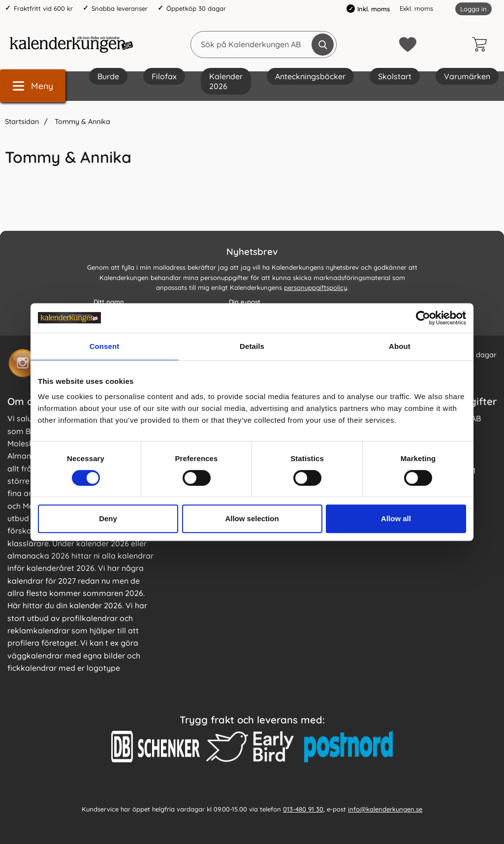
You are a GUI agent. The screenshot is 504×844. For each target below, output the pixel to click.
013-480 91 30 (303, 809)
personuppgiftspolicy (315, 287)
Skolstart (395, 76)
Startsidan (22, 122)
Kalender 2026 (226, 81)
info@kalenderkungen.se (385, 809)
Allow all (396, 518)
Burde (108, 76)
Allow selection (252, 518)
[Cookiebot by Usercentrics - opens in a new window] (423, 318)
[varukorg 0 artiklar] (482, 44)
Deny (108, 518)
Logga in (473, 9)
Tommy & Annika (81, 122)
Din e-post (245, 302)
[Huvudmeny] (33, 86)
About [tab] (400, 346)
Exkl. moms (416, 8)
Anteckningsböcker (310, 76)
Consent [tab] (105, 346)
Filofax (164, 76)
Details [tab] (252, 346)
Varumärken (467, 76)
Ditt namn (109, 302)
